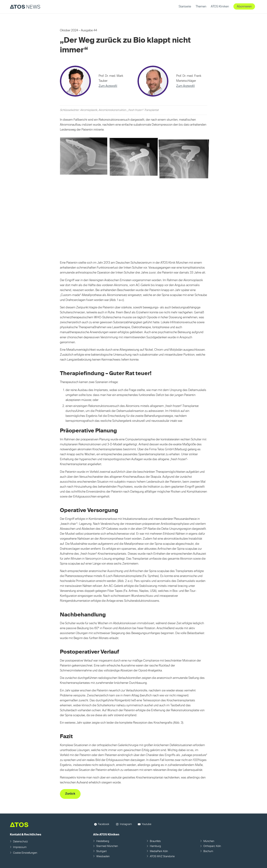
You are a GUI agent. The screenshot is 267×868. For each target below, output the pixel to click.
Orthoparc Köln (212, 846)
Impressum (20, 847)
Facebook (104, 824)
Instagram (126, 824)
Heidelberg (103, 841)
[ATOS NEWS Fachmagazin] (25, 7)
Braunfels (155, 841)
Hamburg (155, 846)
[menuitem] (185, 7)
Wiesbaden (103, 856)
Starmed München (107, 846)
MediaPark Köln (159, 851)
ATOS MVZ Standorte (162, 856)
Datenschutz (20, 842)
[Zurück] (70, 794)
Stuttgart (102, 851)
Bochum (208, 851)
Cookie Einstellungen (25, 853)
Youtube (146, 824)
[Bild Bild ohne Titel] (85, 158)
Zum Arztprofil (108, 86)
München (209, 841)
